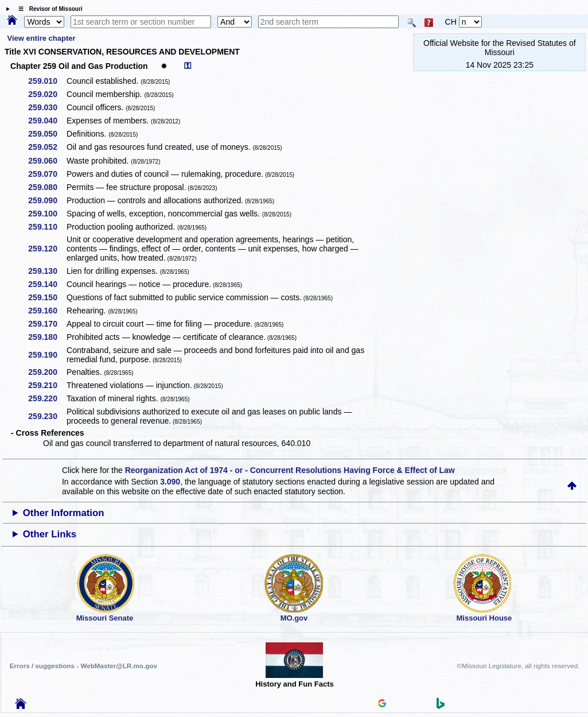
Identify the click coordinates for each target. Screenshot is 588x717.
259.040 (47, 121)
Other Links (50, 534)
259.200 (47, 372)
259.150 (47, 297)
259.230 (47, 416)
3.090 (170, 482)
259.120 (47, 249)
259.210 (47, 385)
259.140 (47, 284)
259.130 (47, 271)
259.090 (47, 200)
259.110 (47, 227)
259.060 (47, 161)
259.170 (47, 324)
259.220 (47, 398)
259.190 (47, 355)
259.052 (47, 147)
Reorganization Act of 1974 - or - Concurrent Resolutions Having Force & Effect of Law (290, 470)
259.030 (47, 107)
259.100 (47, 214)
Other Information (64, 513)
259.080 (47, 187)
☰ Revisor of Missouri (48, 9)
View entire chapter (42, 38)
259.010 (47, 81)
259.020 (47, 94)
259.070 (47, 174)
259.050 (47, 134)
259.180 (47, 337)
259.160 (47, 311)
